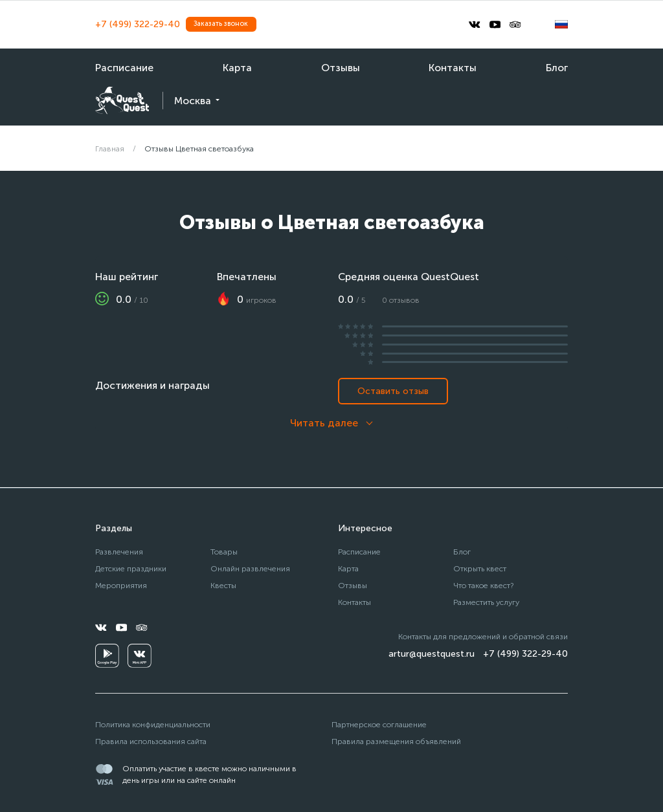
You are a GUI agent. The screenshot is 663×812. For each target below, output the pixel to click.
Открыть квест (480, 568)
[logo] (122, 101)
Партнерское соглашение (379, 724)
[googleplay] (107, 656)
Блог (557, 68)
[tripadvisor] (515, 25)
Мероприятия (121, 585)
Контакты (453, 68)
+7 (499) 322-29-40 (138, 24)
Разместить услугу (486, 602)
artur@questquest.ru (432, 654)
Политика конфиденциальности (153, 724)
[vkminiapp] (140, 656)
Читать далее (324, 423)
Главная (110, 148)
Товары (224, 552)
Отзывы (341, 68)
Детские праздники (131, 568)
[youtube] (495, 25)
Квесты (223, 585)
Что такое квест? (484, 585)
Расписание (124, 68)
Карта (237, 68)
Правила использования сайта (151, 741)
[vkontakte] (475, 25)
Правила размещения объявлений (396, 741)
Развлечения (119, 552)
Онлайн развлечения (250, 568)
